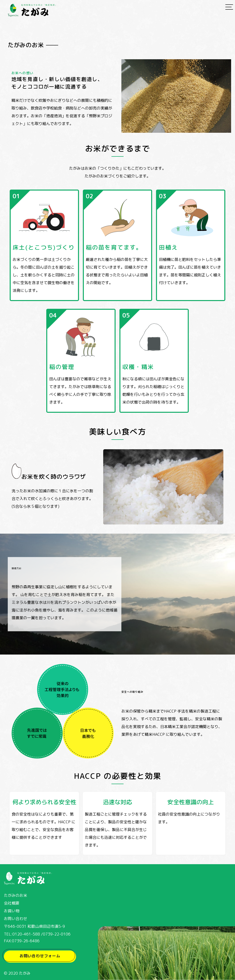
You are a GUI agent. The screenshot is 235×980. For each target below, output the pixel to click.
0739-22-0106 (57, 934)
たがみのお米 (16, 895)
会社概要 (12, 903)
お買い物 (12, 911)
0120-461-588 (26, 934)
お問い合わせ (16, 919)
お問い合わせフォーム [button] (40, 956)
